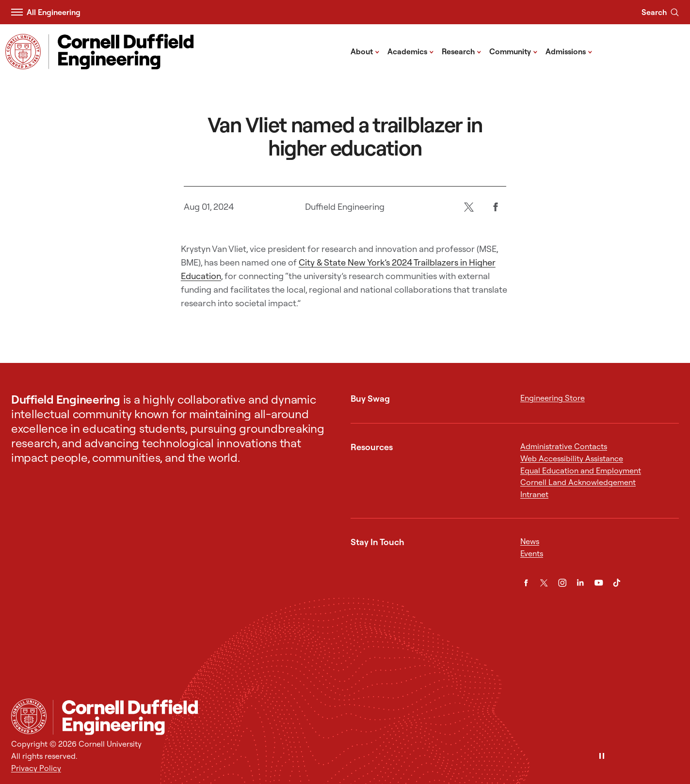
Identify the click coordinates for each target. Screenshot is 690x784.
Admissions (569, 51)
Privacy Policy (36, 768)
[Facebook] (496, 207)
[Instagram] (562, 583)
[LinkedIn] (580, 583)
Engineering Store (553, 398)
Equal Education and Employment (581, 470)
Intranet (534, 494)
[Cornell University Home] (29, 716)
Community (513, 51)
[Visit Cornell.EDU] (23, 52)
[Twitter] (469, 207)
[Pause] (602, 757)
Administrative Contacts (564, 446)
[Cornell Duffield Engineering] (366, 717)
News (530, 541)
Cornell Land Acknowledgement (578, 482)
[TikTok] (617, 583)
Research (462, 51)
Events (532, 553)
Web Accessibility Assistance (572, 458)
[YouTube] (599, 583)
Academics (411, 51)
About (365, 51)
